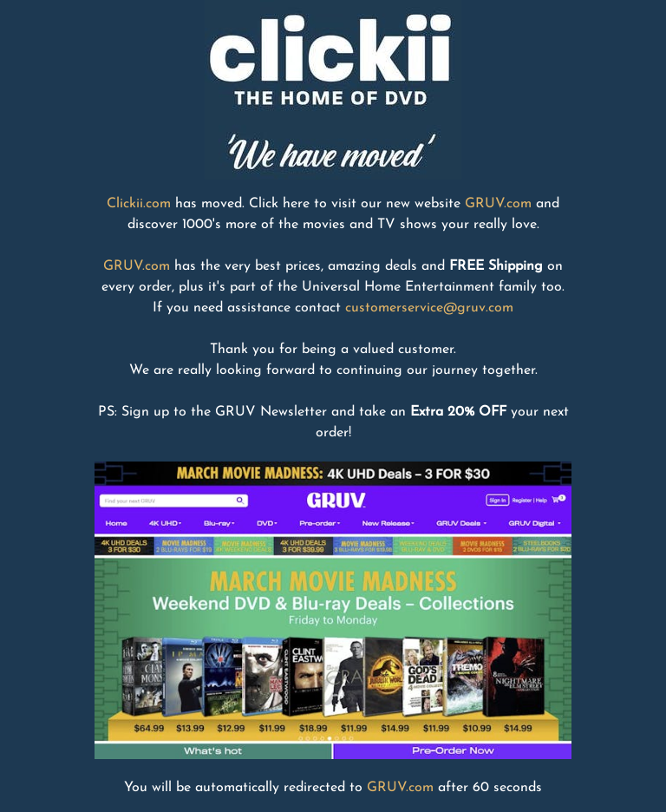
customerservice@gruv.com (429, 308)
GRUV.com (498, 204)
